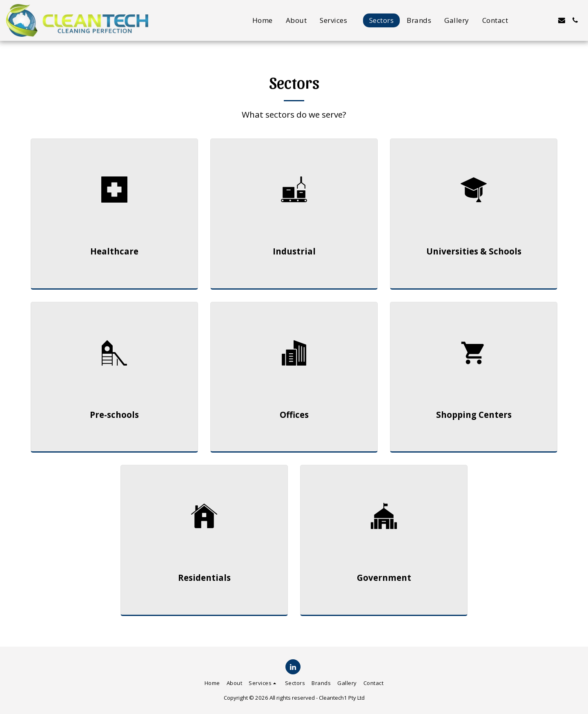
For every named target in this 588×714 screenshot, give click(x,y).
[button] (338, 20)
